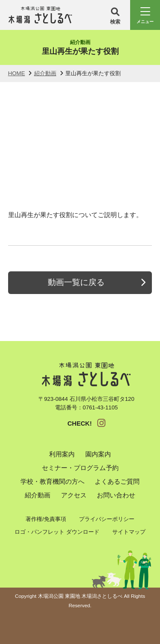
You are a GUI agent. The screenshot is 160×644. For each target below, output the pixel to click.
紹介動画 (45, 73)
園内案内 (98, 454)
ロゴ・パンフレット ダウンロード (57, 532)
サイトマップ (129, 532)
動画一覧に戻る (76, 282)
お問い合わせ (116, 495)
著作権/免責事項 (46, 519)
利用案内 (62, 454)
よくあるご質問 (117, 482)
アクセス (74, 495)
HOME (17, 73)
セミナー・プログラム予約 (80, 468)
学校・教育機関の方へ (52, 482)
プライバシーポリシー (107, 519)
